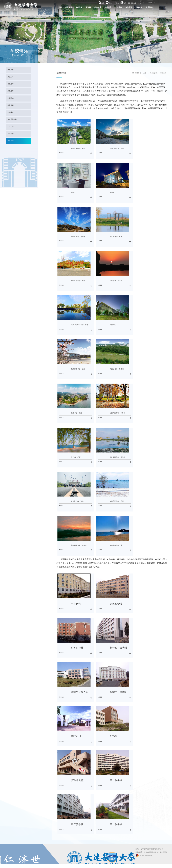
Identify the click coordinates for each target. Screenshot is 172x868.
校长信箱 (130, 3)
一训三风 (11, 127)
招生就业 (88, 8)
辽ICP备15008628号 (145, 855)
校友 (114, 3)
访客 (121, 3)
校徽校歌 (11, 134)
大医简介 (11, 70)
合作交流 (123, 8)
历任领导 (11, 91)
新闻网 (77, 8)
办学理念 (11, 113)
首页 (45, 8)
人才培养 (111, 8)
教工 (99, 3)
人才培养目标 (13, 120)
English (148, 3)
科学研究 (100, 8)
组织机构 (66, 8)
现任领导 (11, 84)
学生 (107, 3)
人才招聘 (147, 8)
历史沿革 (11, 77)
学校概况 (54, 8)
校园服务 (135, 8)
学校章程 (11, 105)
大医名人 (11, 98)
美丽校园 (11, 141)
